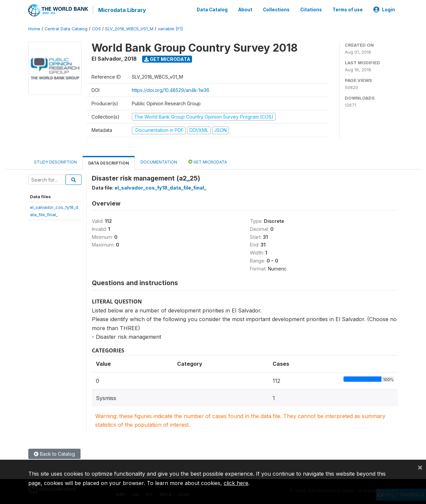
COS (96, 28)
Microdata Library (121, 10)
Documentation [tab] (159, 161)
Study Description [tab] (55, 161)
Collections (276, 9)
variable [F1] (170, 28)
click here (236, 483)
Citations (311, 9)
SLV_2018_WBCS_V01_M (129, 28)
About (245, 9)
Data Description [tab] (109, 162)
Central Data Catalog (66, 28)
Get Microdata (167, 58)
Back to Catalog (54, 453)
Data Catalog (212, 9)
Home (34, 28)
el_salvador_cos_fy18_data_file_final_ (160, 187)
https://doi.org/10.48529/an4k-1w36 (171, 89)
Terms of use (348, 9)
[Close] (420, 467)
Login (384, 9)
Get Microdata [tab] (208, 161)
